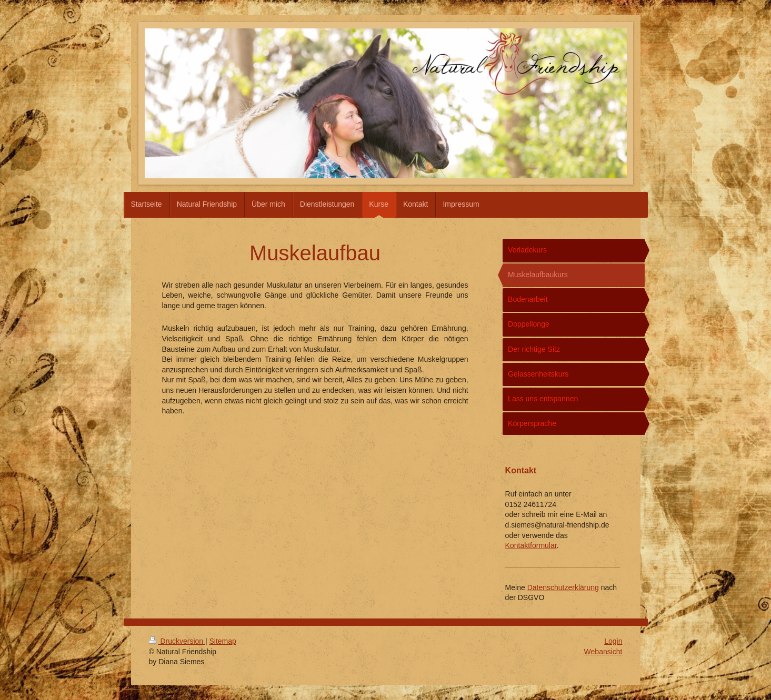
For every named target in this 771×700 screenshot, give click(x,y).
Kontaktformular (531, 545)
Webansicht (603, 652)
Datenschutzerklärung (563, 587)
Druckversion (177, 641)
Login (613, 641)
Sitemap (223, 641)
